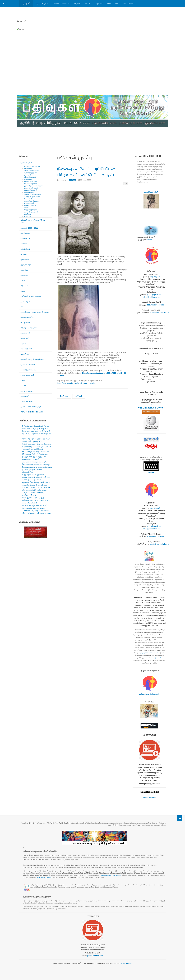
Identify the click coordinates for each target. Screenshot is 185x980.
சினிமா (23, 386)
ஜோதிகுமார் (28, 168)
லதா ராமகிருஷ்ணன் (31, 190)
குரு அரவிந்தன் (29, 192)
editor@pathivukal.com (152, 297)
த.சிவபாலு (28, 216)
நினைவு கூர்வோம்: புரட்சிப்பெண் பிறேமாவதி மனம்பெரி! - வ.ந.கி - (84, 174)
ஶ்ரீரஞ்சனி (28, 214)
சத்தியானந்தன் (29, 203)
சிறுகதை (78, 3)
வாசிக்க (151, 473)
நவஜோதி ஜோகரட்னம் (31, 212)
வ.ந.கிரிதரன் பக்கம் (151, 192)
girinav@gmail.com (154, 295)
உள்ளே (149, 240)
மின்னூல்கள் (25, 323)
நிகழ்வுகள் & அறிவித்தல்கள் (31, 296)
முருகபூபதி (28, 175)
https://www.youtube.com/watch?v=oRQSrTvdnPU (77, 389)
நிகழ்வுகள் (99, 3)
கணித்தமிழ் (25, 338)
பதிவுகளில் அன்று (27, 317)
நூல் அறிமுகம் (26, 302)
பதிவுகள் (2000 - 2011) (29, 228)
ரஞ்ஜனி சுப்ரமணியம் (31, 205)
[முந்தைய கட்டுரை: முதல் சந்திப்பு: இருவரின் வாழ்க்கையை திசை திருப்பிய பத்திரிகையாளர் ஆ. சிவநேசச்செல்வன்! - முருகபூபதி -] (64, 402)
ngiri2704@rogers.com (45, 877)
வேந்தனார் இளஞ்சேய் (31, 210)
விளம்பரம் (24, 244)
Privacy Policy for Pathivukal (32, 412)
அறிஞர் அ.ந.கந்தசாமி (29, 328)
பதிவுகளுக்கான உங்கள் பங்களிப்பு (150, 653)
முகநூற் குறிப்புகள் (27, 391)
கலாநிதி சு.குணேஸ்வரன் (32, 197)
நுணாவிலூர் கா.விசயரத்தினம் (34, 186)
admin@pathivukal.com (159, 313)
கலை (23, 307)
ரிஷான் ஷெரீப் (29, 199)
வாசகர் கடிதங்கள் (27, 375)
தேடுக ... (21, 21)
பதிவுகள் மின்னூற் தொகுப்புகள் (32, 359)
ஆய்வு (109, 3)
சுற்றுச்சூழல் (25, 233)
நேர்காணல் (25, 259)
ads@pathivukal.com (155, 305)
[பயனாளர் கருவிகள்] (125, 190)
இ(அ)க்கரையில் (27, 265)
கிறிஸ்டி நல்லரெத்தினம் (32, 171)
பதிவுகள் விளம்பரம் (28, 365)
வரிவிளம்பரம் (25, 249)
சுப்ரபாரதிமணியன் (30, 177)
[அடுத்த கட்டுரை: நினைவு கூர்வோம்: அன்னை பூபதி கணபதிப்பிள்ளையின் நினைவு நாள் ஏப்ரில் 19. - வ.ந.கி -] (79, 402)
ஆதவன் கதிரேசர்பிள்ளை (32, 166)
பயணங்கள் (25, 354)
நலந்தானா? (25, 396)
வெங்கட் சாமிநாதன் (31, 181)
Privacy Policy (127, 963)
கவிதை (88, 3)
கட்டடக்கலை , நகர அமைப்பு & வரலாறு (35, 312)
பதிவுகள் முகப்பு (43, 3)
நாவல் (117, 3)
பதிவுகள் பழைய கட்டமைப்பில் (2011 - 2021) (34, 221)
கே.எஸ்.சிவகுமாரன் (31, 184)
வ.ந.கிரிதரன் (128, 3)
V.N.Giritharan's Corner (151, 408)
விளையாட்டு (25, 238)
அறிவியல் (24, 286)
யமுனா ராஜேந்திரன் (31, 173)
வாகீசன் (27, 208)
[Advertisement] (92, 63)
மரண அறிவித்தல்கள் (28, 370)
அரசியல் (55, 3)
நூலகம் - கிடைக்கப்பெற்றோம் (31, 407)
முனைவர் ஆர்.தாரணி (31, 188)
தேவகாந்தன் (28, 179)
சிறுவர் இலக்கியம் (27, 349)
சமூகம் (23, 344)
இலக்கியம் (66, 3)
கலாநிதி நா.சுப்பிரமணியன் (33, 195)
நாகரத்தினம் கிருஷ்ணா (32, 201)
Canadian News (27, 401)
